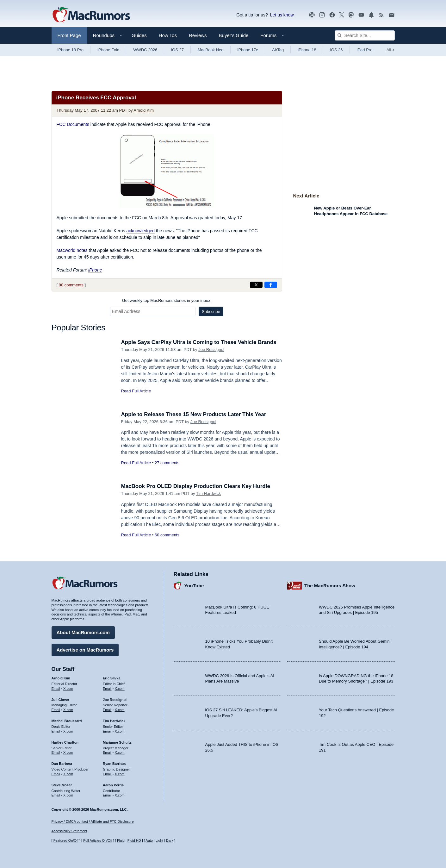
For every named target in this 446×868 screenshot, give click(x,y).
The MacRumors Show (330, 586)
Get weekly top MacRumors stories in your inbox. (167, 300)
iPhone (95, 270)
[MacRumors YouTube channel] (361, 15)
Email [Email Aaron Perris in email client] (107, 795)
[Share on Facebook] (271, 285)
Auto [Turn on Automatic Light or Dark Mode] (149, 840)
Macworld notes (72, 250)
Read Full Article (136, 391)
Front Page (69, 35)
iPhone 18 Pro (71, 50)
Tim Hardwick (208, 493)
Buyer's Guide (234, 35)
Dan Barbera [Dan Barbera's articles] (62, 764)
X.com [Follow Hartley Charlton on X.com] (68, 752)
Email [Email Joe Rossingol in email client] (107, 710)
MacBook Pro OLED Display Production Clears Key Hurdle (196, 486)
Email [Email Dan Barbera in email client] (56, 774)
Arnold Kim (144, 110)
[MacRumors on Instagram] (322, 15)
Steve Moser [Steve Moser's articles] (62, 785)
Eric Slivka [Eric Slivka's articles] (112, 678)
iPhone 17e (248, 50)
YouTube (194, 586)
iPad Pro (365, 50)
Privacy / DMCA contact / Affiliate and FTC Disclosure (93, 821)
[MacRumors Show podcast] (312, 15)
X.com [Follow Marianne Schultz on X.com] (120, 752)
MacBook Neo (211, 50)
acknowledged (141, 231)
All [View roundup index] (391, 50)
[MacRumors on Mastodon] (351, 15)
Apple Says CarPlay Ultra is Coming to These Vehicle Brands (199, 342)
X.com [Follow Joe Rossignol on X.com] (120, 710)
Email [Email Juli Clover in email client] (56, 710)
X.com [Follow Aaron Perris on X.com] (120, 795)
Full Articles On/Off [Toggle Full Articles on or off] (98, 840)
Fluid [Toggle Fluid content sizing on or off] (121, 840)
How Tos (168, 35)
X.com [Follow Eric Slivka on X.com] (120, 689)
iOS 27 (177, 50)
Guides (139, 35)
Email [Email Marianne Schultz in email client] (107, 752)
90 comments (71, 285)
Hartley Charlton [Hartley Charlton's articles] (65, 742)
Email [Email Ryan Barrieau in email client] (107, 774)
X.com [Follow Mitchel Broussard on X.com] (68, 731)
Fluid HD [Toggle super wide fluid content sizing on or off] (134, 840)
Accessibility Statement (69, 831)
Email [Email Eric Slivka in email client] (107, 689)
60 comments (167, 535)
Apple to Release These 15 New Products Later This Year (194, 414)
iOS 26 (337, 50)
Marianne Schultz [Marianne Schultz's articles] (117, 742)
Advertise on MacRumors (85, 650)
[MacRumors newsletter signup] (392, 15)
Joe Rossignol (211, 350)
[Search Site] (365, 35)
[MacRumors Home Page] (91, 15)
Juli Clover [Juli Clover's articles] (60, 700)
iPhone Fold (108, 50)
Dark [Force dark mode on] (170, 840)
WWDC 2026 (145, 50)
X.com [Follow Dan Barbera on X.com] (68, 774)
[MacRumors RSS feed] (381, 15)
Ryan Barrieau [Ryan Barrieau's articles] (115, 764)
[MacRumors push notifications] (371, 15)
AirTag (278, 50)
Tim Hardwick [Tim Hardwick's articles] (114, 721)
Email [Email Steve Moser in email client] (56, 795)
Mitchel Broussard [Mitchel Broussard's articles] (67, 721)
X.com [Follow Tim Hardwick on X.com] (120, 731)
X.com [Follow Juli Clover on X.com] (68, 710)
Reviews (198, 35)
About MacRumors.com (83, 632)
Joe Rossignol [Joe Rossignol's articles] (115, 700)
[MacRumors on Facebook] (332, 15)
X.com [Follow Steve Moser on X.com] (68, 795)
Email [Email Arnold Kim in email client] (56, 689)
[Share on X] (256, 285)
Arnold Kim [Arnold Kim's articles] (61, 678)
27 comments (167, 463)
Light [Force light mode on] (159, 840)
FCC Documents (73, 124)
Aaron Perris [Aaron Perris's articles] (113, 785)
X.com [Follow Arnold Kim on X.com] (68, 689)
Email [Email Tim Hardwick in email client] (107, 731)
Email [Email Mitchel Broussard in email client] (56, 731)
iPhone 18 (307, 50)
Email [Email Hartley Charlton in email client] (56, 752)
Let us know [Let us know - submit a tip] (282, 15)
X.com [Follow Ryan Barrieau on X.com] (120, 774)
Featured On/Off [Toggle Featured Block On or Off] (66, 840)
